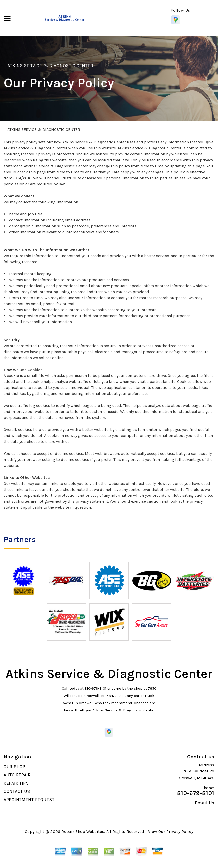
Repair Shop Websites (83, 831)
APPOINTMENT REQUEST (29, 800)
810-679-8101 (95, 688)
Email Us (205, 803)
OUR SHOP (15, 767)
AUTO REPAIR (17, 775)
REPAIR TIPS (16, 783)
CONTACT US (17, 791)
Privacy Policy (180, 831)
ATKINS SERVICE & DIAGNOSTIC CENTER (50, 66)
